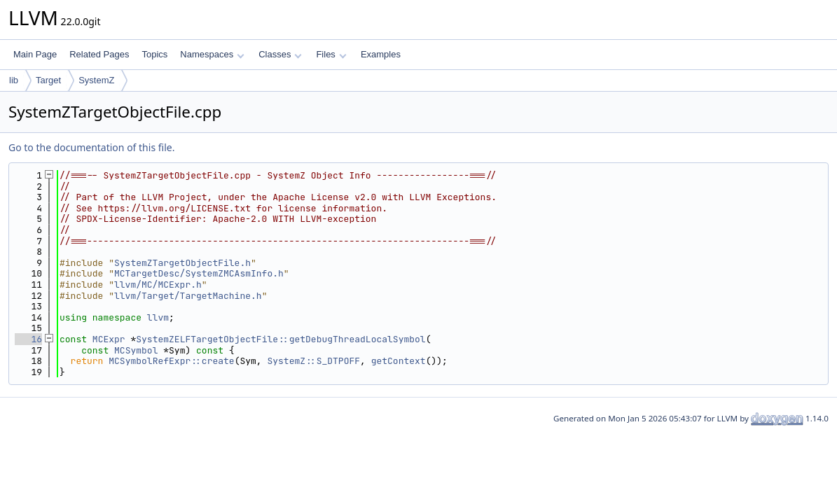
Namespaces (212, 54)
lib (14, 80)
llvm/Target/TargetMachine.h (188, 296)
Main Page (35, 54)
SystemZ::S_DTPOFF (313, 361)
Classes (280, 54)
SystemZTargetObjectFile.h (182, 263)
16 (28, 339)
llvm (158, 317)
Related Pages (99, 54)
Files (331, 54)
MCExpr (109, 339)
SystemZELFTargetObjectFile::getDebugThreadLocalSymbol (281, 339)
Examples (381, 54)
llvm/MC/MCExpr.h (158, 285)
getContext (399, 361)
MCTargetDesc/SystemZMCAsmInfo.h (199, 273)
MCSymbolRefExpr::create (171, 361)
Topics (154, 54)
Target (48, 80)
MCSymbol (136, 350)
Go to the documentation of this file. (91, 147)
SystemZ (96, 80)
